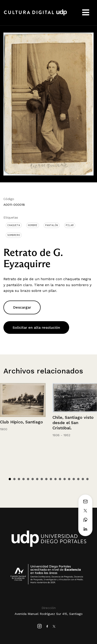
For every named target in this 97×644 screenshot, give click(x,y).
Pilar (70, 225)
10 (51, 479)
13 (65, 479)
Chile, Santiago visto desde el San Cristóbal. (73, 423)
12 (60, 479)
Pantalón (52, 225)
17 (83, 479)
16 (78, 479)
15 (74, 479)
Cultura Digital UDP (35, 15)
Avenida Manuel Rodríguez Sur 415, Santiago (49, 614)
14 (69, 479)
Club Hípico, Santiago (21, 422)
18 (87, 479)
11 (55, 479)
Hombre (33, 225)
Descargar (22, 307)
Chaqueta (14, 225)
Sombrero (14, 235)
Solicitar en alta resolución (36, 327)
